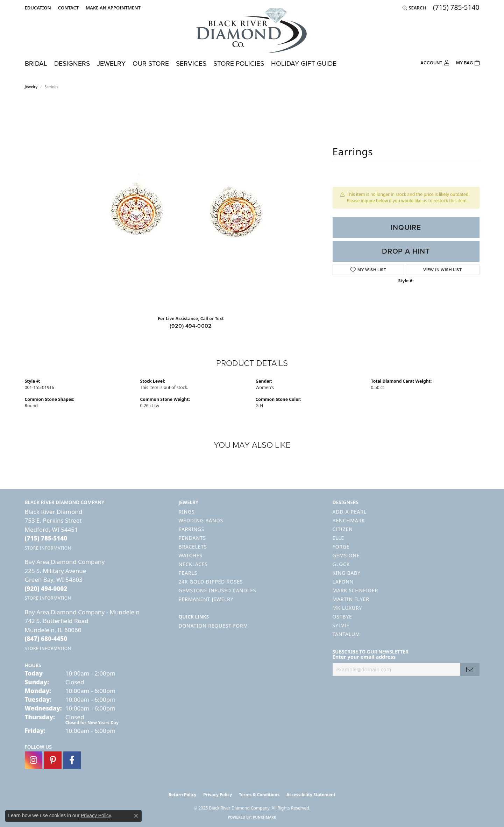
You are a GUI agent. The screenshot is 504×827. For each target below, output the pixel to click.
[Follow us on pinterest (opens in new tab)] (53, 760)
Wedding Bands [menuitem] (201, 520)
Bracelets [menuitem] (193, 547)
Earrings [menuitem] (192, 529)
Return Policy (183, 795)
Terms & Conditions (259, 795)
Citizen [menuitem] (343, 529)
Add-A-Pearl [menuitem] (350, 512)
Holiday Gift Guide (304, 63)
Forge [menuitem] (341, 547)
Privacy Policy (218, 795)
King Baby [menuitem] (347, 573)
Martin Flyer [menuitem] (351, 599)
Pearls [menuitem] (188, 573)
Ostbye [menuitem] (342, 617)
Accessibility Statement (311, 795)
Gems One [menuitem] (346, 555)
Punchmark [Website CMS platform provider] (265, 817)
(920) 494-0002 (191, 326)
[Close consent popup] (136, 816)
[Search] (414, 8)
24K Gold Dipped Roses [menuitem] (211, 582)
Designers (72, 63)
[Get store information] (48, 548)
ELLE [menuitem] (338, 538)
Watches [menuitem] (191, 555)
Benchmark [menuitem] (349, 520)
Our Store (151, 63)
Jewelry (111, 63)
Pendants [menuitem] (192, 538)
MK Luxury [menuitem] (347, 608)
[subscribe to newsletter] (470, 669)
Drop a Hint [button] (406, 251)
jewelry (31, 87)
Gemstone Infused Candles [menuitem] (218, 590)
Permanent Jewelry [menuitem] (206, 599)
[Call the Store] (46, 538)
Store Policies (239, 63)
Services (191, 63)
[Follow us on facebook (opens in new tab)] (72, 760)
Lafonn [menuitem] (343, 582)
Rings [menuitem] (187, 512)
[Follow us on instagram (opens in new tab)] (34, 760)
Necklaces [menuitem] (193, 564)
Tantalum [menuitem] (346, 634)
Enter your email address (364, 657)
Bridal (36, 63)
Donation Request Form (213, 626)
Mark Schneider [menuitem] (356, 590)
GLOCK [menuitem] (341, 564)
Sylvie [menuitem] (341, 625)
